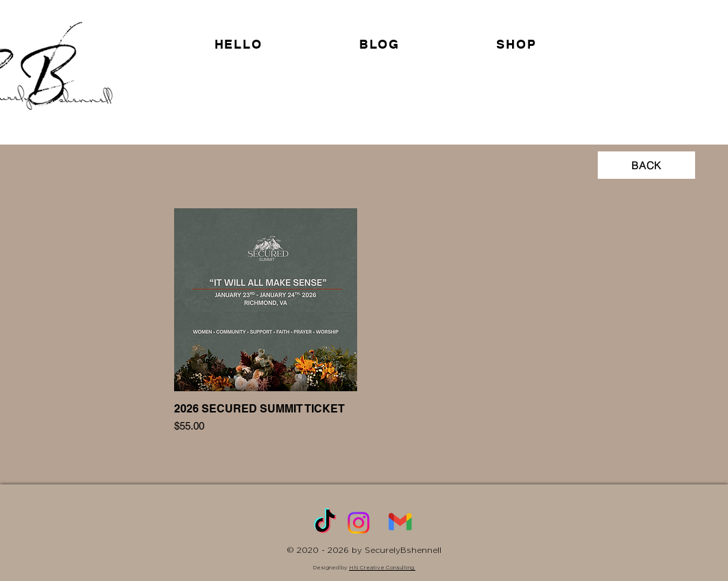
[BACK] (646, 165)
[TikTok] (325, 523)
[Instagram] (359, 523)
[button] (517, 44)
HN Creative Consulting (382, 567)
